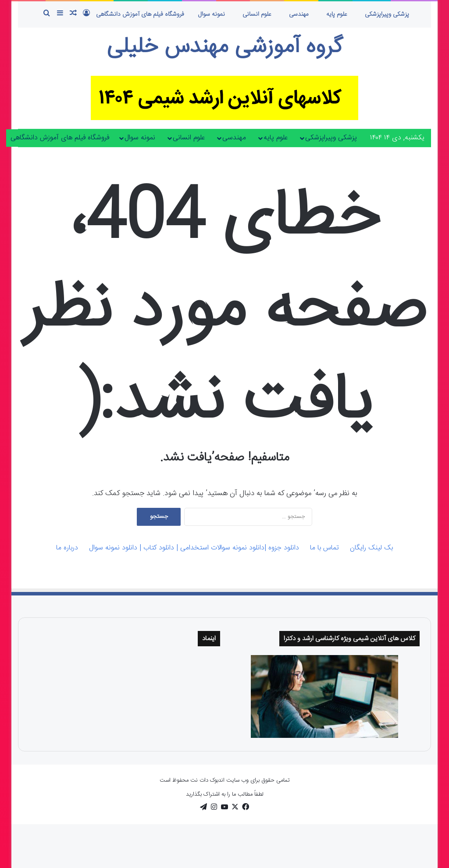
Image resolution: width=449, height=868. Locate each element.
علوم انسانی (257, 14)
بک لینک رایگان (371, 548)
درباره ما (67, 548)
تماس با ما (324, 548)
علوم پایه (337, 14)
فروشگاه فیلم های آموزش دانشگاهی (140, 14)
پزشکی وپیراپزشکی (387, 14)
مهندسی (299, 14)
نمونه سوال (212, 14)
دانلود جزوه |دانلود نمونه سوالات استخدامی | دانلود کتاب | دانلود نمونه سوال (194, 548)
